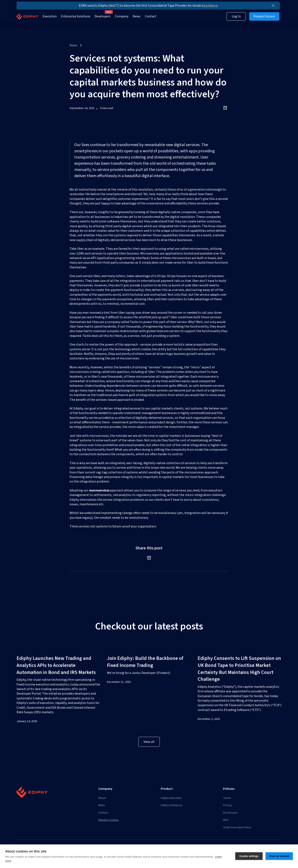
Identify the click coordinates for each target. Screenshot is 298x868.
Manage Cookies (109, 820)
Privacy (228, 805)
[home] (27, 16)
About (102, 798)
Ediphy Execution (171, 798)
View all (149, 742)
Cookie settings (249, 856)
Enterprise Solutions (76, 16)
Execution (50, 16)
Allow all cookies (279, 856)
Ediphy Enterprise (172, 805)
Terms (227, 798)
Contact (151, 16)
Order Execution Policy (237, 827)
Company (122, 16)
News (137, 16)
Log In (236, 16)
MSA (226, 820)
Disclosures (230, 813)
